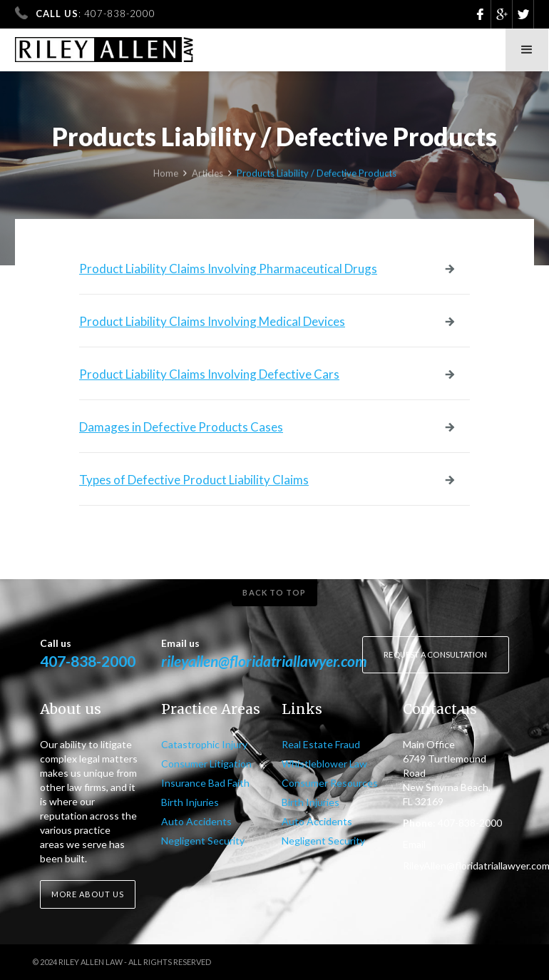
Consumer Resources (330, 783)
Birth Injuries (190, 802)
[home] (104, 45)
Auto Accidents (196, 821)
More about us (88, 894)
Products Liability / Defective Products (317, 175)
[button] (527, 50)
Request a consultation (435, 654)
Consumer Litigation (206, 764)
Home (166, 175)
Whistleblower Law (324, 764)
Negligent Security (203, 841)
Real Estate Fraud (321, 744)
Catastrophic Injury (204, 744)
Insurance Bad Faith (205, 783)
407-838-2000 (88, 661)
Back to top (274, 592)
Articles (207, 175)
